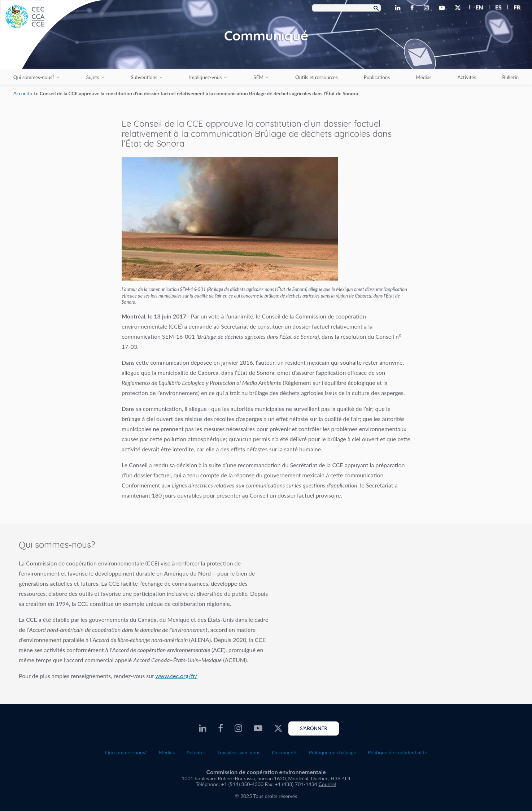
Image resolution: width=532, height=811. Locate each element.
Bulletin (510, 77)
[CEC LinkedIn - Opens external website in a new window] (399, 8)
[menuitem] (476, 7)
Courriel (328, 784)
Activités (467, 77)
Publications (377, 77)
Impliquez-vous (205, 77)
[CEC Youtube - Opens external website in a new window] (443, 8)
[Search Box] (346, 8)
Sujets (93, 77)
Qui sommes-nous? (34, 77)
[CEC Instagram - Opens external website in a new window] (428, 8)
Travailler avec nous (239, 752)
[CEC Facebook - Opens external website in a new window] (413, 8)
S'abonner (313, 728)
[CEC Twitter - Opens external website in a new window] (459, 8)
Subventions (144, 77)
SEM (258, 77)
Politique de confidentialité (397, 752)
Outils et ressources (317, 77)
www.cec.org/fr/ (176, 676)
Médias (424, 77)
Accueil (21, 94)
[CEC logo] (54, 54)
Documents (285, 752)
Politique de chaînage (333, 752)
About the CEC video (407, 602)
